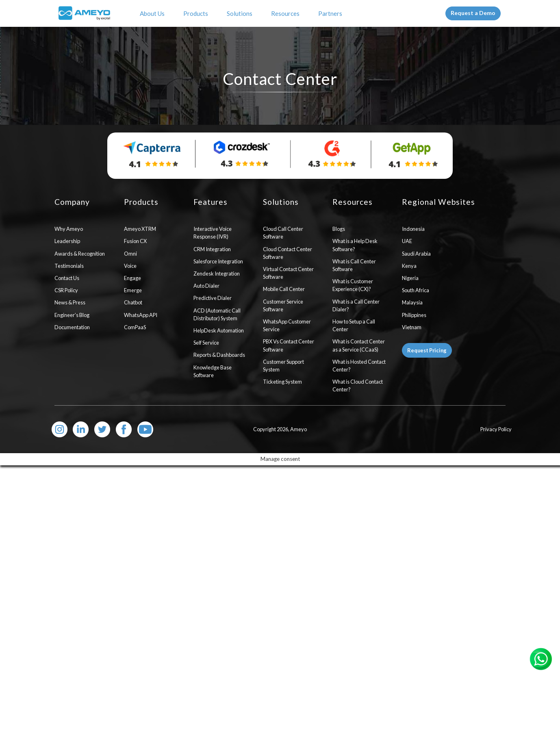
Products (197, 13)
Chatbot (133, 302)
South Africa (416, 290)
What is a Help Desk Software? (355, 245)
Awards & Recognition (80, 254)
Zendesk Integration (217, 274)
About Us (153, 13)
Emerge (133, 290)
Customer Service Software (283, 305)
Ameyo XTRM (140, 229)
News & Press (70, 302)
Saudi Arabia (416, 254)
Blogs (339, 229)
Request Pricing (427, 350)
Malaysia (412, 302)
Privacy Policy (496, 429)
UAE (407, 241)
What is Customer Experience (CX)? (353, 285)
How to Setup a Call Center (354, 325)
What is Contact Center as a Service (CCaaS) (359, 345)
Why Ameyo (69, 229)
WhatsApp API (141, 315)
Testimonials (69, 266)
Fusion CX (135, 241)
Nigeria (410, 278)
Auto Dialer (206, 286)
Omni (130, 254)
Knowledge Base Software (213, 371)
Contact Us (67, 278)
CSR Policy (66, 290)
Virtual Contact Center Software (288, 273)
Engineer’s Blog (72, 315)
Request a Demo (473, 13)
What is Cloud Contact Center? (358, 385)
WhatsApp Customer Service (287, 325)
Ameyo (298, 429)
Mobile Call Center (284, 289)
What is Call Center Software (354, 265)
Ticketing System (282, 382)
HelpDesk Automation (219, 330)
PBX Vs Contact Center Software (289, 345)
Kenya (409, 266)
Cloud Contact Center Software (288, 253)
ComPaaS (135, 327)
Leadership (67, 241)
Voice (130, 266)
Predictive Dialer (213, 298)
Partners (331, 13)
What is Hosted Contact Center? (359, 366)
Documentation (72, 327)
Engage (132, 278)
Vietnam (412, 327)
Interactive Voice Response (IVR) (213, 233)
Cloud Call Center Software (283, 233)
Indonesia (413, 229)
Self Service (206, 343)
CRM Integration (212, 249)
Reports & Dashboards (219, 355)
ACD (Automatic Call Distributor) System (217, 314)
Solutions (241, 13)
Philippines (414, 315)
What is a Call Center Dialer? (356, 305)
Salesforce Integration (218, 261)
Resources (287, 13)
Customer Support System (283, 366)
